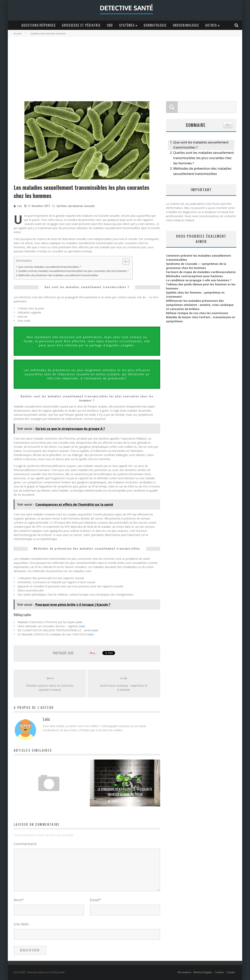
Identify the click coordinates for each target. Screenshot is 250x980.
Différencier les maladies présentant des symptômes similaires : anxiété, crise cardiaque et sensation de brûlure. (200, 305)
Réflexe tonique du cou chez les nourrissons (197, 313)
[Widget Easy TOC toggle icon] (228, 125)
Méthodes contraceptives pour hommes (194, 276)
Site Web (21, 924)
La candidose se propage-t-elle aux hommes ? (199, 280)
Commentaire (25, 844)
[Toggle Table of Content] (124, 262)
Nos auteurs (184, 972)
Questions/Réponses (39, 25)
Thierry (115, 801)
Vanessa (39, 801)
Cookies (219, 972)
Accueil (18, 34)
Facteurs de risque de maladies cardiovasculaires (201, 272)
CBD (110, 25)
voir (79, 622)
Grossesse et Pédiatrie (81, 25)
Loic (20, 206)
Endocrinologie (186, 25)
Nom (19, 900)
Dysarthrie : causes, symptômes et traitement (49, 795)
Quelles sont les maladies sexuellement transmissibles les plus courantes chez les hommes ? (73, 271)
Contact (230, 972)
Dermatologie (155, 25)
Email (95, 900)
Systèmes (127, 25)
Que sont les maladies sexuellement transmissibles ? (50, 267)
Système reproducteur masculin (76, 206)
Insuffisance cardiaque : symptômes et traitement (124, 687)
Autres (211, 25)
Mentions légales (203, 972)
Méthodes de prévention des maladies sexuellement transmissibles (58, 275)
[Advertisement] (125, 66)
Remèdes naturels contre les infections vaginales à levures (50, 687)
